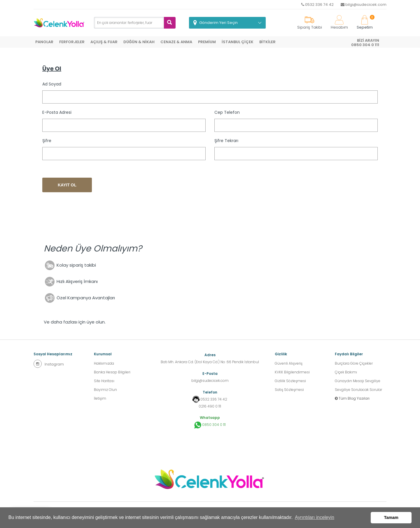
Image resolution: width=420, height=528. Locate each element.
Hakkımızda (104, 363)
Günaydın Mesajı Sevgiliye (358, 381)
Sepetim (365, 23)
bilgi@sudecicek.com (364, 5)
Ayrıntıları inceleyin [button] (315, 517)
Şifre (47, 141)
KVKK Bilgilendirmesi (292, 372)
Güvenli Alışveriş (289, 363)
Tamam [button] (391, 517)
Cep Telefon (227, 112)
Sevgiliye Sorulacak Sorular (358, 390)
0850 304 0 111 (210, 425)
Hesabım (339, 23)
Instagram (49, 364)
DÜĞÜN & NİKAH (139, 42)
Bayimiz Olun (105, 390)
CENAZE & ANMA (176, 42)
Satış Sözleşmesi (289, 390)
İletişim (100, 398)
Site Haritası (104, 381)
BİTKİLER (267, 42)
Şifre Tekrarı (226, 141)
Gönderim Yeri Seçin (218, 23)
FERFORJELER (72, 42)
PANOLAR (44, 42)
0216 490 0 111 (210, 406)
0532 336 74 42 (317, 5)
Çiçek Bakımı (346, 372)
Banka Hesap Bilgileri (112, 372)
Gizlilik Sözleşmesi (290, 381)
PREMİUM (207, 42)
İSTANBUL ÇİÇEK (238, 42)
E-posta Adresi (57, 112)
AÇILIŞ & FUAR (104, 42)
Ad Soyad (52, 84)
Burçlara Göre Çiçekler (354, 363)
